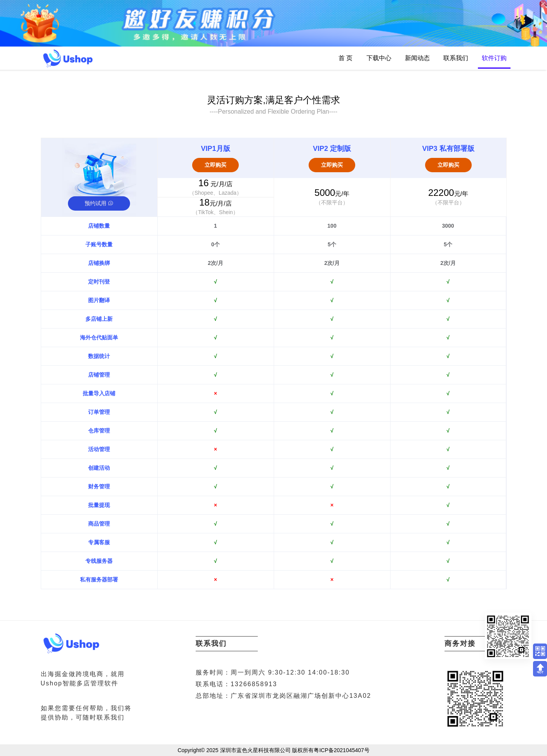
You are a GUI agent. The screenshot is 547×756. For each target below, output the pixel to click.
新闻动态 (417, 58)
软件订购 (494, 58)
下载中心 (379, 58)
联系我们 (456, 58)
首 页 (346, 58)
